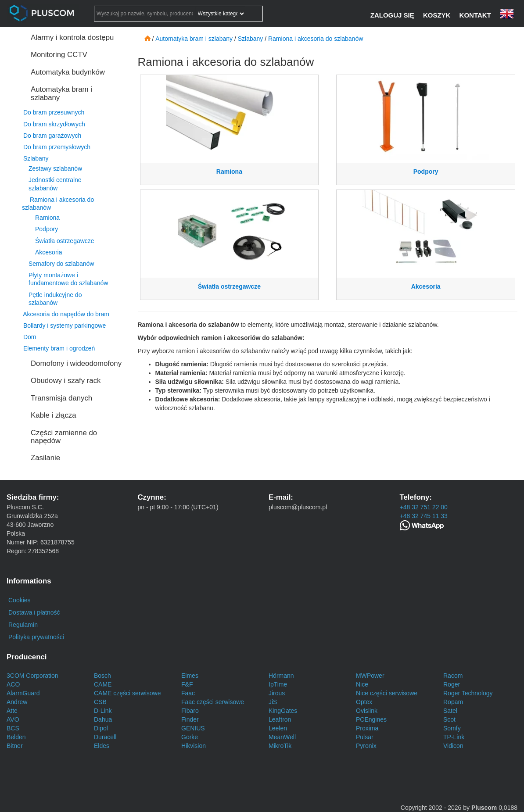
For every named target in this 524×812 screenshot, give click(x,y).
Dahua (103, 719)
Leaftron (280, 719)
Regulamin (23, 625)
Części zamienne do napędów (64, 437)
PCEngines (371, 719)
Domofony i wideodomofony (76, 363)
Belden (16, 737)
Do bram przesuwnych (54, 112)
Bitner (15, 746)
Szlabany (36, 158)
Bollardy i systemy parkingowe (65, 326)
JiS (273, 702)
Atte (12, 711)
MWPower (370, 676)
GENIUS (193, 728)
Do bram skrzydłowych (54, 124)
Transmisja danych (61, 398)
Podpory (47, 229)
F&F (187, 684)
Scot (449, 719)
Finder (190, 719)
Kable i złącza (54, 415)
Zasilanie (45, 458)
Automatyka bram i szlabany (61, 93)
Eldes (102, 746)
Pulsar (365, 737)
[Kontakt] (476, 15)
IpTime (278, 684)
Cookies (20, 600)
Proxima (367, 728)
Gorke (190, 737)
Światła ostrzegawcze (65, 241)
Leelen (278, 728)
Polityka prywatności (36, 637)
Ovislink (367, 711)
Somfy (452, 728)
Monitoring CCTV (59, 55)
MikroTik (280, 746)
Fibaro (190, 711)
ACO (13, 684)
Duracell (105, 737)
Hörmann (281, 676)
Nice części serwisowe (387, 693)
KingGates (283, 711)
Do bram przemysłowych (57, 147)
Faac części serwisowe (213, 702)
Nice (362, 684)
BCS (13, 728)
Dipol (101, 728)
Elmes (190, 676)
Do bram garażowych (52, 136)
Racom (453, 676)
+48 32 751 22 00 (424, 507)
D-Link (103, 711)
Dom (30, 337)
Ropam (453, 702)
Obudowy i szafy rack (66, 381)
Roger (452, 684)
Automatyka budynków (68, 72)
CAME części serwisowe (127, 693)
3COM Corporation (32, 676)
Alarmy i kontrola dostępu (72, 38)
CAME (103, 684)
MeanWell (282, 737)
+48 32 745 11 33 (424, 516)
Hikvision (194, 746)
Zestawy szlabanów (55, 168)
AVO (13, 719)
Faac (188, 693)
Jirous (277, 693)
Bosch (102, 676)
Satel (450, 711)
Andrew (17, 702)
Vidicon (453, 746)
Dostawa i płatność (34, 612)
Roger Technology (468, 693)
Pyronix (366, 746)
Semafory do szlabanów (61, 264)
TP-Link (454, 737)
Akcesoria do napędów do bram (66, 314)
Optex (364, 702)
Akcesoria (48, 252)
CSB (100, 702)
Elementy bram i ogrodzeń (59, 348)
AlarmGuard (23, 693)
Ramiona (47, 218)
